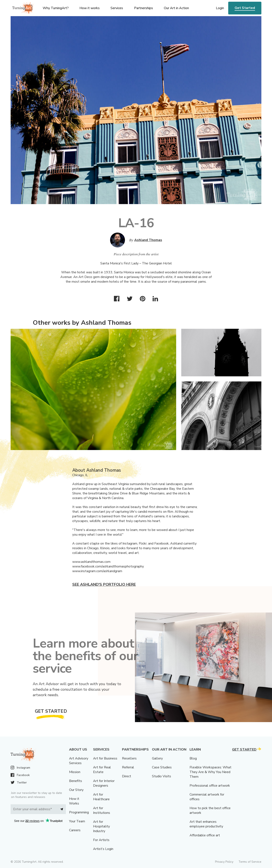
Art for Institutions (102, 810)
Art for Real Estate (102, 770)
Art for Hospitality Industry (101, 826)
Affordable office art (205, 835)
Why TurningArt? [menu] (56, 8)
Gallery (157, 758)
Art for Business (105, 758)
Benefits (76, 781)
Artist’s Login (103, 849)
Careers (75, 830)
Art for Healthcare (101, 797)
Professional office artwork (210, 786)
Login (220, 8)
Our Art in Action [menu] (176, 8)
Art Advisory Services (79, 761)
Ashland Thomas (148, 240)
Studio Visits (161, 776)
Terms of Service (250, 862)
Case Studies (162, 767)
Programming (79, 812)
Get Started (245, 8)
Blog (193, 758)
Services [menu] (117, 8)
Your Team (77, 821)
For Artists (101, 840)
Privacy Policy (224, 862)
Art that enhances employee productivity (206, 824)
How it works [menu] (90, 8)
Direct (127, 776)
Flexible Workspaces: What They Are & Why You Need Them (210, 772)
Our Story (76, 790)
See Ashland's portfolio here (104, 584)
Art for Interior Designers (104, 783)
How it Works (74, 801)
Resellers (129, 758)
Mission (75, 772)
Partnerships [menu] (144, 8)
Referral (128, 767)
